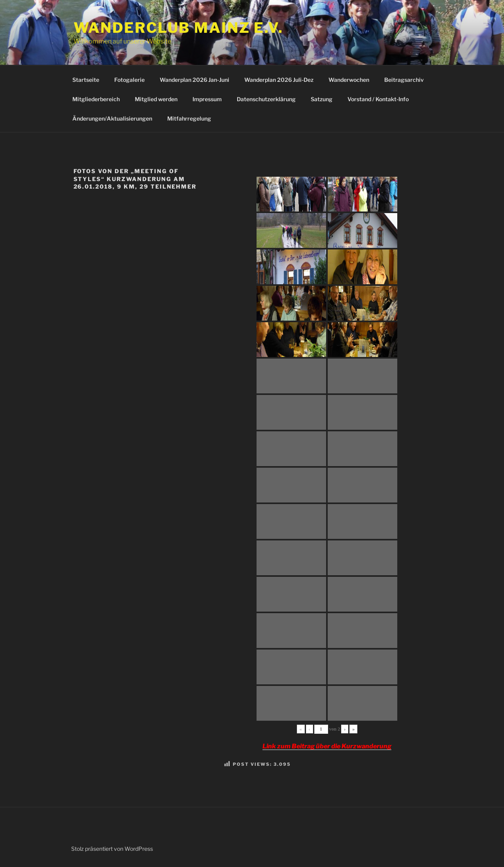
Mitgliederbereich (96, 99)
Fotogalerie (129, 80)
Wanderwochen (349, 80)
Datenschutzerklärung (266, 99)
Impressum (207, 99)
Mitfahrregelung (189, 118)
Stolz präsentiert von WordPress (112, 849)
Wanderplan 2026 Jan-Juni (194, 80)
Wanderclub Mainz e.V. (178, 28)
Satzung (322, 99)
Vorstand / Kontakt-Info (378, 99)
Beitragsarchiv (404, 80)
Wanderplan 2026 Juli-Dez (279, 80)
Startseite (86, 80)
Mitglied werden (156, 99)
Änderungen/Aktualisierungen (112, 118)
